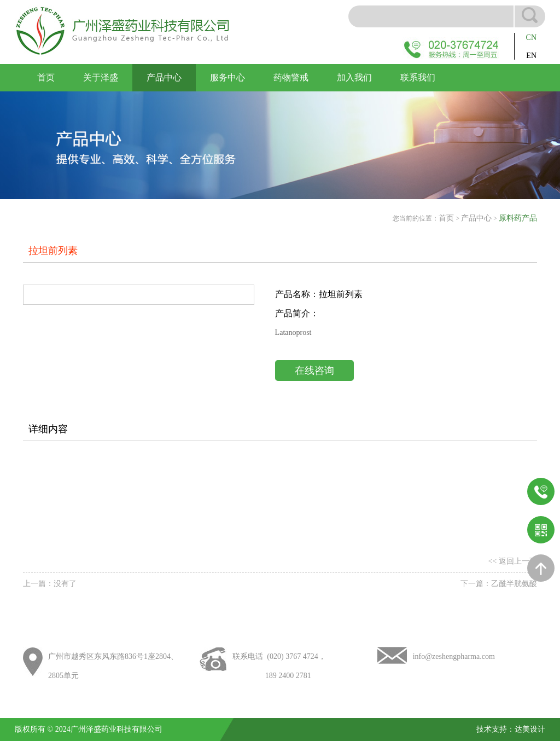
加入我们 (354, 77)
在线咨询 (314, 370)
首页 (46, 77)
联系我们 (418, 77)
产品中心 (164, 77)
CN (531, 37)
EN (531, 56)
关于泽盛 (101, 77)
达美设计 (530, 729)
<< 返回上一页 (513, 561)
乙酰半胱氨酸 (514, 584)
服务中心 (227, 77)
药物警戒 (291, 77)
